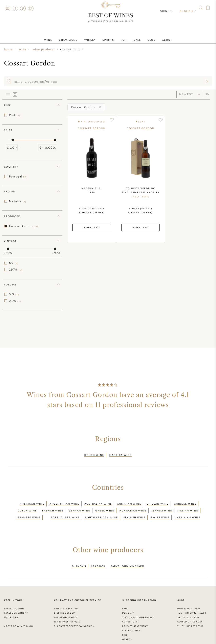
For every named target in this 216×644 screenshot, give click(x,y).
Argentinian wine (64, 501)
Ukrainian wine (187, 511)
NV (14, 263)
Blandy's (79, 557)
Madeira (18, 201)
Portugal (18, 176)
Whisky (94, 37)
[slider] (13, 140)
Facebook (23, 8)
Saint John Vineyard (127, 557)
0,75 (15, 301)
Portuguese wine (65, 511)
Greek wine (105, 506)
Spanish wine (134, 511)
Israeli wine (162, 506)
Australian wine (98, 501)
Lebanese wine (28, 511)
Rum (122, 37)
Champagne (74, 37)
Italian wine (188, 506)
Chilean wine (157, 501)
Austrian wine (129, 501)
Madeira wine (120, 454)
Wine (57, 37)
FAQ (15, 8)
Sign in (169, 8)
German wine (79, 506)
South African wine (101, 511)
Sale (134, 37)
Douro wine (94, 454)
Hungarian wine (133, 506)
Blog (145, 37)
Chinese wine (185, 501)
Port (15, 115)
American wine (32, 501)
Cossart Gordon (24, 226)
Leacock (98, 557)
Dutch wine (27, 506)
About (158, 37)
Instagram (31, 8)
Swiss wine (160, 511)
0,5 (14, 294)
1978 (16, 270)
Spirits (109, 37)
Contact (7, 8)
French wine (53, 506)
